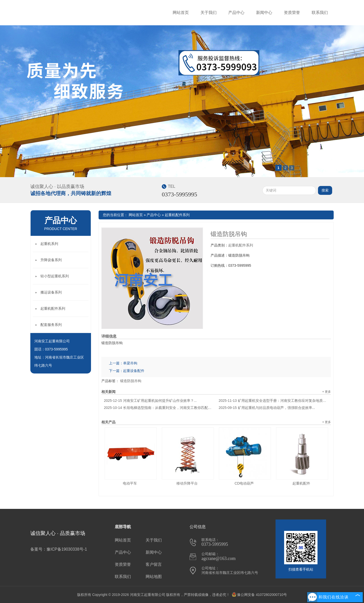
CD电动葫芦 (244, 483)
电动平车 (130, 483)
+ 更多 (327, 392)
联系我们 (320, 13)
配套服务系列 (51, 325)
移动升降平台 (187, 483)
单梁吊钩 (130, 363)
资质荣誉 (292, 13)
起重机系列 (49, 244)
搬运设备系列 (51, 292)
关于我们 (209, 13)
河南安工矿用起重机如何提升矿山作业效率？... (150, 401)
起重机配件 (301, 483)
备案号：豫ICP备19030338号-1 (59, 549)
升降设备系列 (51, 260)
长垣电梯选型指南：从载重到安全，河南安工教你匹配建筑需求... (159, 408)
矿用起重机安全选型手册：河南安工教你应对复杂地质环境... (274, 401)
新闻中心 (264, 13)
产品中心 (236, 13)
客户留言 (154, 564)
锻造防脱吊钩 (229, 234)
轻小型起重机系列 (55, 276)
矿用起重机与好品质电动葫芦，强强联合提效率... (267, 408)
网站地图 (154, 577)
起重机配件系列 (177, 215)
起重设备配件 (134, 371)
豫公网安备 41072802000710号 (259, 595)
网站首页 (181, 13)
